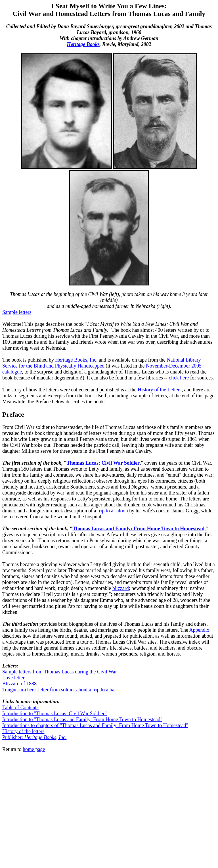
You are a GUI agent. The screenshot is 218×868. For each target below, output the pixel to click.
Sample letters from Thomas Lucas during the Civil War (60, 672)
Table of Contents (20, 708)
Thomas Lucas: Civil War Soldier (103, 463)
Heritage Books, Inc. (76, 360)
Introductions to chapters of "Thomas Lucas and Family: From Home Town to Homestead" (95, 725)
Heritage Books (83, 44)
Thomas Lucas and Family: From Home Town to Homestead (138, 529)
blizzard (121, 588)
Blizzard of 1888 (19, 684)
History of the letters (23, 731)
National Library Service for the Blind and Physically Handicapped (102, 363)
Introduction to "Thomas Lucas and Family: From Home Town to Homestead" (82, 719)
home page (34, 749)
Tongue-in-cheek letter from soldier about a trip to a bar (59, 690)
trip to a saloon (113, 511)
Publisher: (34, 737)
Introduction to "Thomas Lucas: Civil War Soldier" (54, 713)
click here (179, 378)
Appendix (199, 630)
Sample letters (17, 312)
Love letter (13, 678)
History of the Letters (160, 390)
